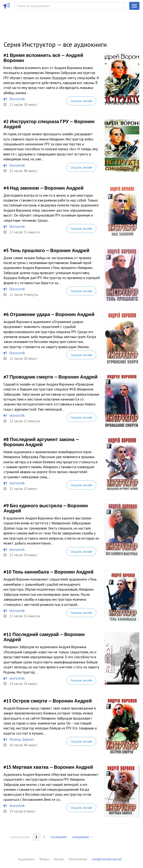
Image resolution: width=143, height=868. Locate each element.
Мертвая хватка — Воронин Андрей (53, 767)
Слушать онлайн (81, 101)
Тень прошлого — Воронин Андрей (50, 250)
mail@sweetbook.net (107, 859)
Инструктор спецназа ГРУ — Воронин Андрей (49, 124)
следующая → (83, 837)
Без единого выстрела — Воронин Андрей (46, 508)
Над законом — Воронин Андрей (47, 188)
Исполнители (78, 859)
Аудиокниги (26, 859)
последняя (59, 837)
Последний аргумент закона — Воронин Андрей (41, 442)
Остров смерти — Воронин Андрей (52, 701)
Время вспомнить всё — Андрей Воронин (43, 58)
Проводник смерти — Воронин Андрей (54, 377)
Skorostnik (17, 99)
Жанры (44, 859)
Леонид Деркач (22, 739)
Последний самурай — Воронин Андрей (44, 637)
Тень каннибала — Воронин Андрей (53, 572)
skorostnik (17, 415)
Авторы (59, 859)
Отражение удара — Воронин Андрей (52, 314)
